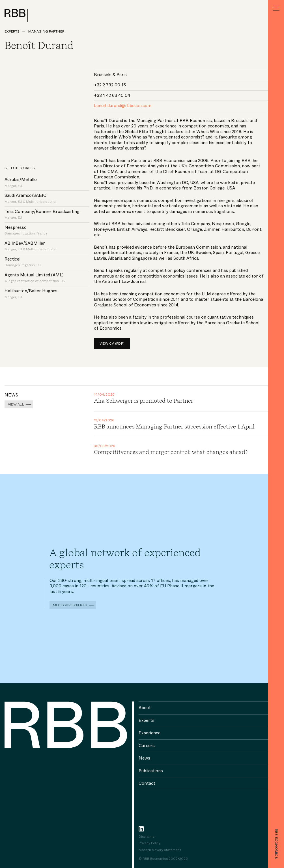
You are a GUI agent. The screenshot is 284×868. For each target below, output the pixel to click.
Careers (147, 746)
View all (16, 404)
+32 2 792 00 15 (110, 85)
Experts (12, 31)
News (144, 758)
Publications (151, 771)
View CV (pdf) (112, 344)
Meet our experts (70, 605)
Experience (149, 733)
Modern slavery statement (160, 850)
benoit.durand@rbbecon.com (123, 106)
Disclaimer (147, 837)
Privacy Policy (149, 843)
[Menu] (276, 8)
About (145, 708)
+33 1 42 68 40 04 (112, 95)
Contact (147, 783)
